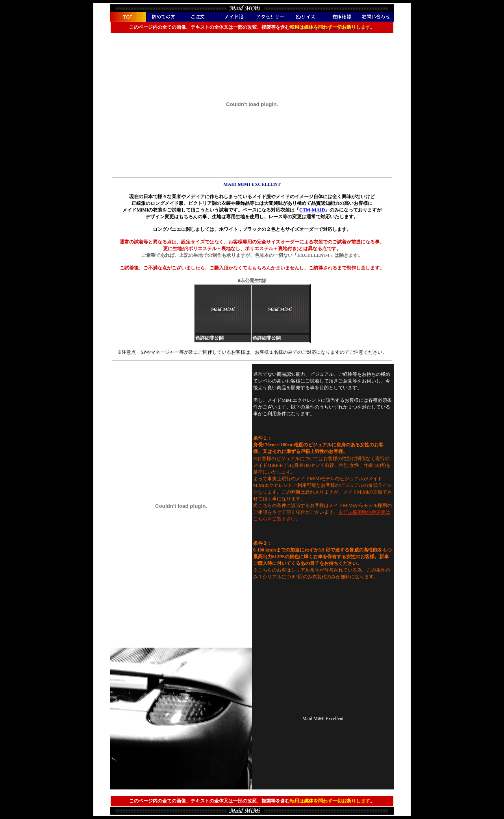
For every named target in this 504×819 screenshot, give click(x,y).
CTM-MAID (312, 210)
